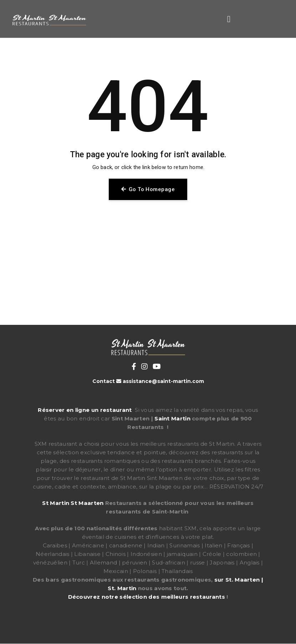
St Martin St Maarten (73, 503)
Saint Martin (172, 418)
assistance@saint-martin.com (163, 381)
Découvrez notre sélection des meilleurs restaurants (147, 597)
